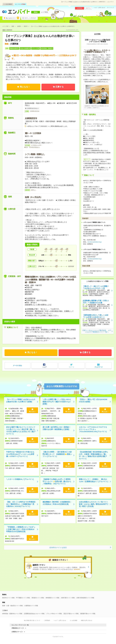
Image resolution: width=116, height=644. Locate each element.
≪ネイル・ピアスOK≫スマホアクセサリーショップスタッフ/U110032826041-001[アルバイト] (93, 429)
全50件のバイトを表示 (58, 548)
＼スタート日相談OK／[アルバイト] (20, 479)
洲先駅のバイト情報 (38, 598)
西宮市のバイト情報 (8, 598)
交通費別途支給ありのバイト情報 (34, 614)
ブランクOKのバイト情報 (54, 614)
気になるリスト (12, 18)
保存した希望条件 (31, 18)
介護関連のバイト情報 (31, 606)
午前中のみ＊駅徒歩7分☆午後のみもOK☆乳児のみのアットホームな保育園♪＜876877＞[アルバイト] (20, 454)
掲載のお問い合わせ (86, 620)
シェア (45, 367)
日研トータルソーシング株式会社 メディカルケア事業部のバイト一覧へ (97, 331)
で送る (17, 365)
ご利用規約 (47, 620)
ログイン (88, 8)
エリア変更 (44, 12)
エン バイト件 (20, 4)
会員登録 (80, 8)
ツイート (71, 367)
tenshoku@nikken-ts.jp (95, 242)
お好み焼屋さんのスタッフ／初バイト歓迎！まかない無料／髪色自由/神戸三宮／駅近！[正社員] (94, 504)
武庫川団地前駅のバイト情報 (85, 598)
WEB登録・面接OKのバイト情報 (12, 614)
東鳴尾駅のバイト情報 (52, 598)
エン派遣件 (8, 4)
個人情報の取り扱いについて (32, 620)
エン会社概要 (74, 620)
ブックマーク (99, 367)
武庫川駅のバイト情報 (68, 598)
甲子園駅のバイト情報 (23, 598)
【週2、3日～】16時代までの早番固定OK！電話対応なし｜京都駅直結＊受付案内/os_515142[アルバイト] (21, 504)
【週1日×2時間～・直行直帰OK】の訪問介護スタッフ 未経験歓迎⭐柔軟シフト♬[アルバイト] (57, 454)
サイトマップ (110, 8)
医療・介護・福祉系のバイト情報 (12, 606)
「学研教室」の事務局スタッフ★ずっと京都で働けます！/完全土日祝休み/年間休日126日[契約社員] (21, 529)
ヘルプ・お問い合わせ (99, 8)
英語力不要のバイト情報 (71, 614)
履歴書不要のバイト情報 (88, 614)
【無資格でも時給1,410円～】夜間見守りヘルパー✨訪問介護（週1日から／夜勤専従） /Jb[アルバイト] (57, 481)
